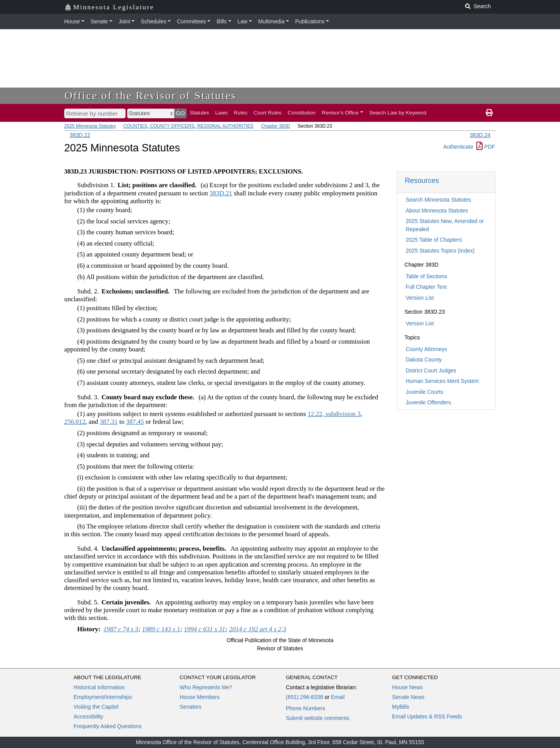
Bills (222, 21)
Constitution (302, 113)
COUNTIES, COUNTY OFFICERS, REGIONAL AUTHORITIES (188, 126)
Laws (222, 113)
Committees (192, 21)
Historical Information (99, 687)
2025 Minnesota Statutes (90, 126)
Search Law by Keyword (398, 113)
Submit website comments (318, 718)
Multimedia (271, 21)
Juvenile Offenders (428, 402)
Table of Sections (426, 276)
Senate (99, 21)
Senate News (408, 697)
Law (243, 21)
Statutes (199, 113)
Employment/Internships (103, 697)
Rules (241, 113)
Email (338, 697)
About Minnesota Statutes (437, 211)
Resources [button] (422, 180)
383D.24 (480, 135)
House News (407, 687)
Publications (310, 21)
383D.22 (80, 135)
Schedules (153, 21)
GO (180, 113)
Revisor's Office (340, 113)
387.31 (108, 422)
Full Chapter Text (426, 287)
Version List (420, 298)
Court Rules (268, 113)
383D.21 (221, 193)
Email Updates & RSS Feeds (427, 716)
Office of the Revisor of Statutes (150, 96)
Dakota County (424, 360)
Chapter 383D (276, 126)
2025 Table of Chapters (434, 240)
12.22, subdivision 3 (334, 414)
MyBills (401, 707)
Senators (191, 707)
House (72, 21)
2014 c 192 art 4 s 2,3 (258, 629)
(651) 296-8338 (304, 697)
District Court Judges (431, 370)
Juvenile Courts (424, 392)
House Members (200, 697)
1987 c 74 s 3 (121, 629)
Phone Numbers (305, 708)
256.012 (75, 422)
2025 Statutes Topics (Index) (440, 251)
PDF (486, 147)
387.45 (135, 422)
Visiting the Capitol (96, 707)
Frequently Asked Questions (108, 726)
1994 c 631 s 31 (205, 629)
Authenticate (458, 147)
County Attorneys (426, 349)
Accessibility (88, 716)
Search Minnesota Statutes (438, 200)
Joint (124, 21)
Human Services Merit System (442, 381)
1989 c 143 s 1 (161, 629)
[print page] (489, 113)
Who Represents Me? (206, 687)
